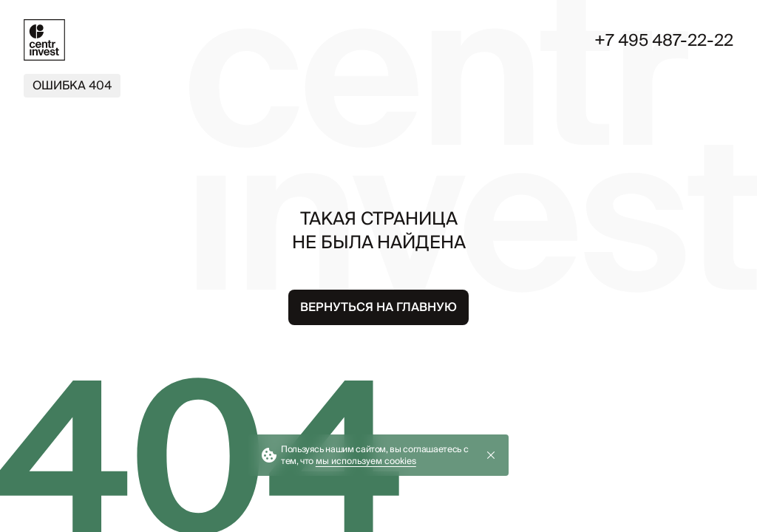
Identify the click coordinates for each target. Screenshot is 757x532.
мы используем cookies (366, 461)
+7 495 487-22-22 (664, 40)
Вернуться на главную (378, 307)
